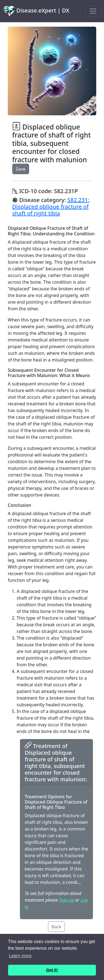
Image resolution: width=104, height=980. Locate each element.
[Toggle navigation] (93, 11)
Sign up (66, 900)
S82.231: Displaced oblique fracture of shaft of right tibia (51, 207)
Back (57, 927)
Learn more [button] (20, 956)
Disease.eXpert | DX (36, 11)
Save (21, 169)
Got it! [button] (52, 970)
